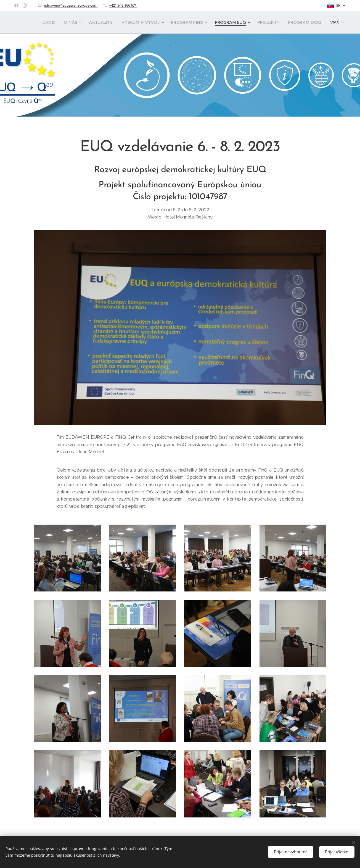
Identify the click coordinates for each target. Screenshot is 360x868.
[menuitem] (43, 22)
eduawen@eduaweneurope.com (71, 5)
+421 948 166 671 (123, 5)
